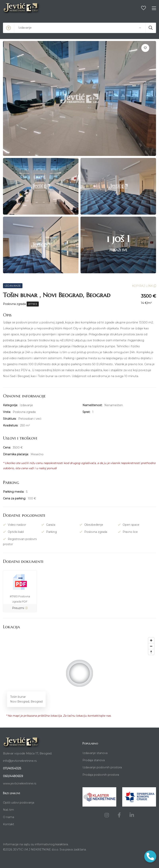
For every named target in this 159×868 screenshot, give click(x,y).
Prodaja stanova (94, 760)
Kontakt (9, 824)
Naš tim (8, 810)
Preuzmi (20, 608)
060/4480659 (13, 776)
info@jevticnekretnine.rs (20, 761)
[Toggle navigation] (154, 8)
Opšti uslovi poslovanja (19, 803)
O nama (9, 817)
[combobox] (79, 28)
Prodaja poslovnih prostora (101, 775)
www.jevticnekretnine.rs (20, 783)
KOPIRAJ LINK (144, 286)
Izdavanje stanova (95, 753)
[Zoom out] (151, 646)
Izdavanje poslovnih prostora (102, 767)
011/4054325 (12, 768)
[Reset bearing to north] (151, 652)
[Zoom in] (151, 640)
